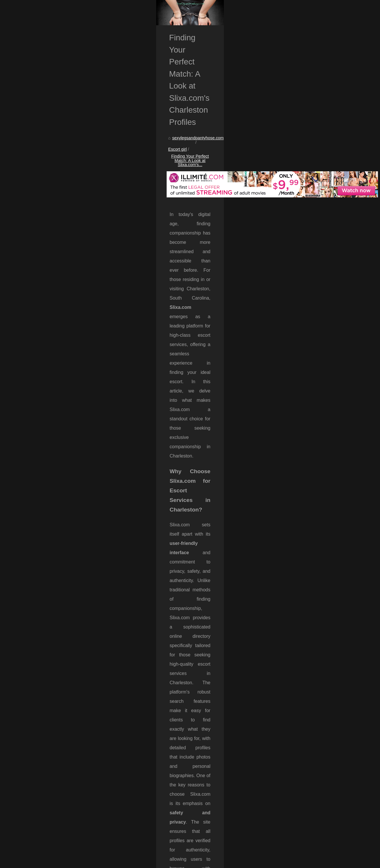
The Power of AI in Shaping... (311, 364)
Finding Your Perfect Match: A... (314, 417)
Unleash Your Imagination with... (314, 390)
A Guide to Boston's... (305, 442)
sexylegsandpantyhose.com (47, 190)
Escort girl (87, 190)
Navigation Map (299, 151)
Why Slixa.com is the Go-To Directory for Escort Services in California (68, 802)
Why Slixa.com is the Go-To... (312, 430)
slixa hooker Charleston (228, 666)
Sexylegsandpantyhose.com (52, 862)
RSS (138, 862)
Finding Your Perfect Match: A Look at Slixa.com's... (150, 190)
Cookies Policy (120, 862)
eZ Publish (154, 862)
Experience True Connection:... (313, 377)
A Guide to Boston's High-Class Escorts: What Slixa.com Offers (114, 843)
